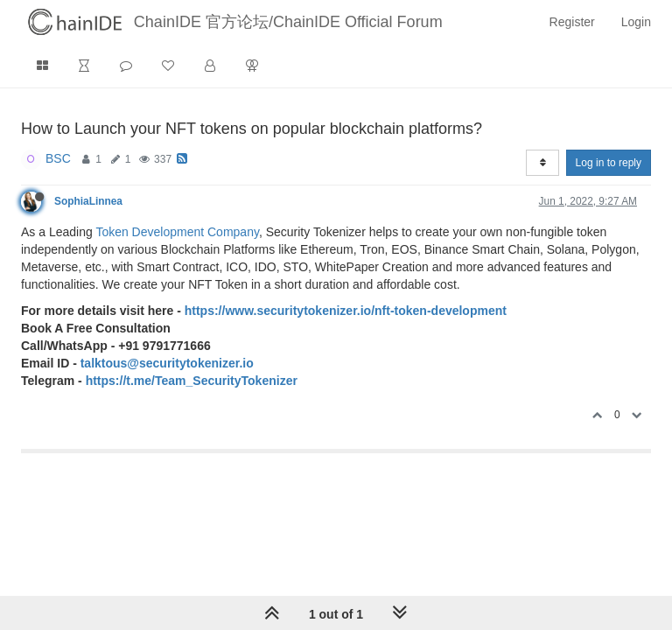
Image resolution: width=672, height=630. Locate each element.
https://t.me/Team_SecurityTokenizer (192, 381)
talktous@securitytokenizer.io (167, 363)
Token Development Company (177, 232)
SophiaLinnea (88, 201)
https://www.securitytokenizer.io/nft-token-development (346, 311)
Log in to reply (609, 163)
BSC (58, 158)
